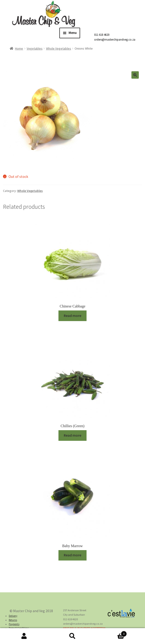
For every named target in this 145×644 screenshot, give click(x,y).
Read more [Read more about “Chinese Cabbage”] (72, 316)
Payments (14, 624)
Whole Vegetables (59, 48)
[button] (135, 75)
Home (19, 48)
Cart (112, 633)
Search (72, 636)
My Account (24, 636)
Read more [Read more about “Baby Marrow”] (72, 555)
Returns (13, 620)
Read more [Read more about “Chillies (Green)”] (72, 435)
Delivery (13, 616)
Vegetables (35, 48)
